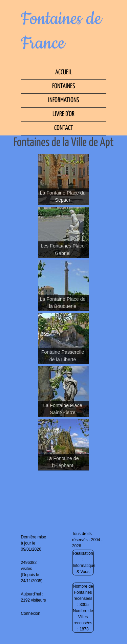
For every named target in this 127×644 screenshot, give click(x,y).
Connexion (31, 613)
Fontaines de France (61, 31)
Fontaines (63, 86)
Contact (64, 128)
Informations (63, 100)
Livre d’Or (63, 114)
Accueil (64, 72)
